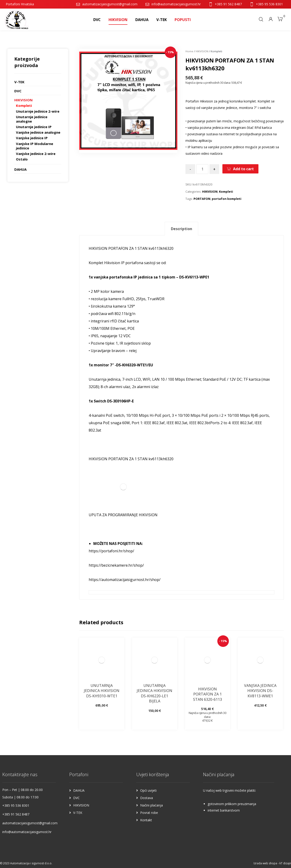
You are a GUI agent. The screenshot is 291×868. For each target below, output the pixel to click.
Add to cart (243, 169)
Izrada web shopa (265, 863)
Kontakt (146, 820)
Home (189, 51)
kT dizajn (285, 863)
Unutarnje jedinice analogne (32, 119)
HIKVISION (202, 51)
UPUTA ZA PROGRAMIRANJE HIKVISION (123, 515)
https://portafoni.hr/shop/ (111, 551)
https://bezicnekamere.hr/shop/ (116, 565)
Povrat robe (149, 813)
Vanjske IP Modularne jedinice (35, 146)
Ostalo (22, 159)
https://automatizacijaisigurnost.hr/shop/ (125, 580)
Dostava (147, 798)
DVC (18, 91)
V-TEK (19, 82)
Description (182, 229)
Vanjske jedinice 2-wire (36, 154)
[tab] (181, 229)
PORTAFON (202, 199)
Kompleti (226, 192)
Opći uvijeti (148, 790)
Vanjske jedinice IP (32, 138)
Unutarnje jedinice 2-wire (38, 111)
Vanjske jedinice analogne (38, 132)
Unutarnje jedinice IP (34, 127)
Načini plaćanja (152, 805)
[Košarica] (280, 19)
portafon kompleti (227, 199)
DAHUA (20, 169)
